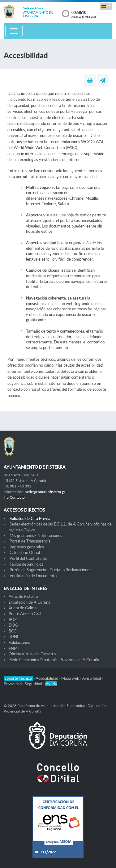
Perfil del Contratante (28, 558)
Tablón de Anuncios (26, 564)
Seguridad (34, 684)
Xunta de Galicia (23, 608)
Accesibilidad (47, 678)
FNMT (14, 648)
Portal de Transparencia (30, 541)
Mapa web (71, 678)
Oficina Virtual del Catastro (32, 654)
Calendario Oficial (25, 552)
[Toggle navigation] (14, 31)
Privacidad (13, 684)
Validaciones (19, 642)
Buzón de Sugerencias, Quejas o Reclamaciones (50, 570)
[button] (106, 6)
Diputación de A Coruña (29, 602)
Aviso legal (92, 678)
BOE (13, 631)
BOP (13, 619)
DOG (13, 625)
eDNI (13, 636)
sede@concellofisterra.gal (46, 492)
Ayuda (51, 684)
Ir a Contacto (14, 497)
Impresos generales (27, 547)
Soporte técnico (19, 678)
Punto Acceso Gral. (25, 614)
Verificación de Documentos (34, 576)
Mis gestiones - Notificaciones (36, 535)
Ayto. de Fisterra (23, 596)
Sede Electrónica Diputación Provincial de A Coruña (54, 660)
